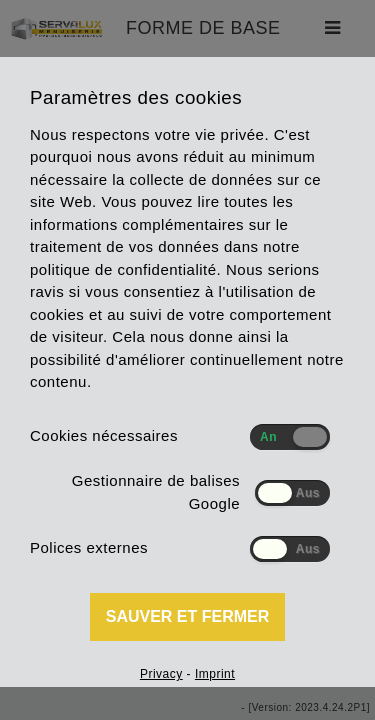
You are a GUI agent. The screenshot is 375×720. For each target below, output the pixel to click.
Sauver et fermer (188, 616)
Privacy (161, 674)
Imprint (215, 674)
